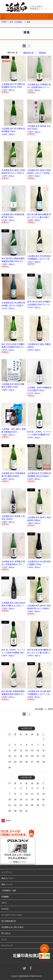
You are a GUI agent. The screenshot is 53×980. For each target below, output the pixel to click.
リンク (4, 939)
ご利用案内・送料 (9, 891)
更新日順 (42, 53)
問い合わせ (6, 933)
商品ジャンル (7, 884)
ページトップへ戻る (45, 953)
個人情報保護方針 (9, 921)
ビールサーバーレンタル (12, 915)
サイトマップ (7, 946)
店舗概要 (5, 897)
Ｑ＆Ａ (4, 903)
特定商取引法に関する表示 (12, 927)
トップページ (7, 872)
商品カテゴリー (8, 878)
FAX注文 (5, 909)
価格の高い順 (28, 53)
